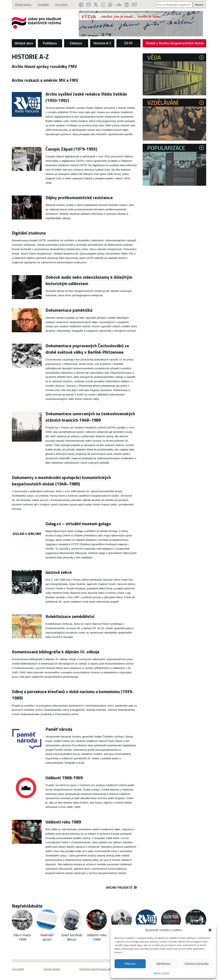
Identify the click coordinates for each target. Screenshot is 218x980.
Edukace (76, 43)
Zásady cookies (161, 973)
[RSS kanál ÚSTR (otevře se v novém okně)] (126, 5)
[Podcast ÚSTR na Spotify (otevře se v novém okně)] (109, 5)
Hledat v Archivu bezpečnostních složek (175, 44)
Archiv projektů (121, 887)
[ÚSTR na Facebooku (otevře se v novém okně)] (80, 5)
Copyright (18, 969)
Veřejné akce (24, 43)
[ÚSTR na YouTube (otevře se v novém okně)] (87, 5)
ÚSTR (128, 43)
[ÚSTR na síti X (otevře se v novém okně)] (94, 5)
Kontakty (45, 5)
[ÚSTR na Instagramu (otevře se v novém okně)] (102, 5)
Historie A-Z (102, 43)
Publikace (50, 43)
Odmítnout (163, 964)
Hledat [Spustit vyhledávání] (199, 5)
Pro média (64, 5)
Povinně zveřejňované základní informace (105, 969)
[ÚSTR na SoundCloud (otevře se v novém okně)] (118, 5)
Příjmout (130, 964)
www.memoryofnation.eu (61, 754)
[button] (210, 930)
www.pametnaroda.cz (108, 750)
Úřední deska (24, 5)
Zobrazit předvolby (196, 964)
